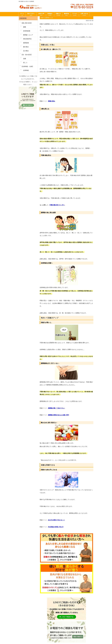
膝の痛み (25, 47)
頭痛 (24, 59)
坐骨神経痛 (26, 31)
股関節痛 (25, 43)
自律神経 (25, 70)
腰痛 (24, 27)
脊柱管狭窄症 (27, 39)
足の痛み (25, 51)
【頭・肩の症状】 (27, 55)
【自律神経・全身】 (27, 66)
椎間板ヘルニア (27, 35)
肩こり (25, 63)
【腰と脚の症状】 (27, 23)
